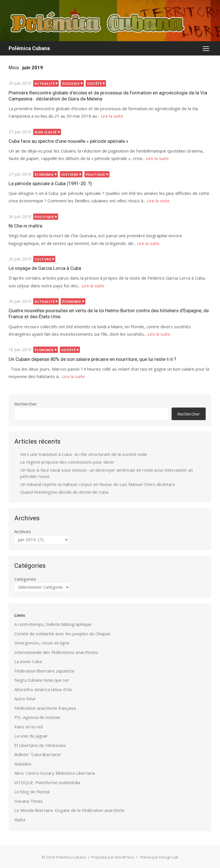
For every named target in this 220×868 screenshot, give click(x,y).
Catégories (25, 579)
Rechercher (26, 404)
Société (94, 83)
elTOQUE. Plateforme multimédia (47, 782)
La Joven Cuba (28, 661)
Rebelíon (23, 764)
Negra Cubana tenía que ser (42, 680)
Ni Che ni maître (25, 226)
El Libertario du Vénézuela (40, 745)
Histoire (70, 174)
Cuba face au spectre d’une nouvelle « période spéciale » (68, 141)
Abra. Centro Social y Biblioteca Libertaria (55, 773)
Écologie (71, 83)
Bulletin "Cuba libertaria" (38, 754)
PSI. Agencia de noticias (37, 717)
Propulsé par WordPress (113, 857)
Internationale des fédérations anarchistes (56, 652)
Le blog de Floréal (32, 792)
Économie (44, 174)
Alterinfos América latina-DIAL (44, 689)
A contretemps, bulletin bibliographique (53, 624)
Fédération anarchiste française (45, 708)
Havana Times (29, 801)
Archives (23, 531)
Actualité (45, 83)
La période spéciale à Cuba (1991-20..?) (50, 183)
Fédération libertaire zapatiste (44, 671)
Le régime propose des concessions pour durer (67, 462)
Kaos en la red (29, 727)
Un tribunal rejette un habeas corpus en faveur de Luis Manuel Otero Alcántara (97, 484)
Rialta (20, 820)
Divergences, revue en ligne (42, 643)
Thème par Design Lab (159, 857)
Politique (96, 174)
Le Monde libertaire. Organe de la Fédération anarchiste (69, 810)
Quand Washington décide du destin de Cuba (64, 492)
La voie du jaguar (31, 736)
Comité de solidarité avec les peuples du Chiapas (62, 634)
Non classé (46, 132)
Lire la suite (112, 116)
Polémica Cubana (29, 48)
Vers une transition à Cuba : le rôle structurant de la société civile (84, 454)
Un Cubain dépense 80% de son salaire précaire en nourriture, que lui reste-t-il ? (92, 359)
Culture (43, 259)
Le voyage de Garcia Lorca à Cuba (45, 268)
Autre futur (25, 699)
